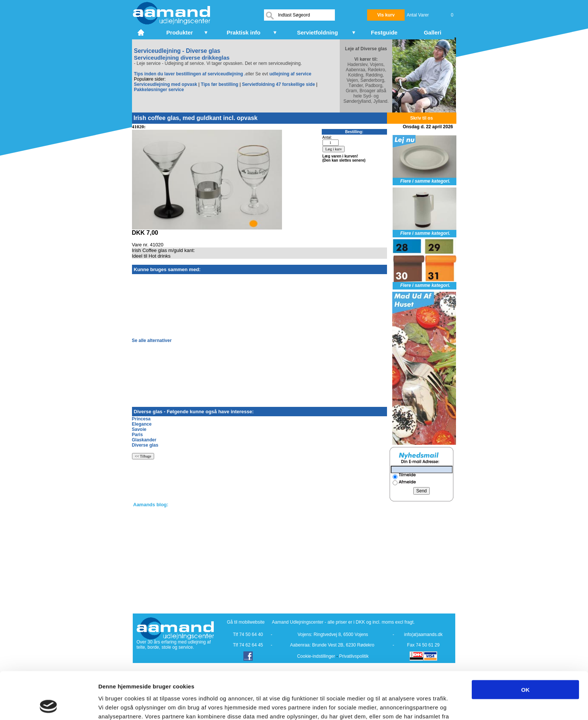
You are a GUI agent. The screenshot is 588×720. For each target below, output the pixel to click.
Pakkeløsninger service (159, 90)
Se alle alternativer (152, 340)
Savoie (139, 429)
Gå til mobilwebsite (246, 622)
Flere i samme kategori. (425, 181)
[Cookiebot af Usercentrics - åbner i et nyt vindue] (49, 705)
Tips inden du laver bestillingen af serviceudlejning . (190, 74)
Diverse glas (145, 445)
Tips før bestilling (220, 84)
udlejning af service (290, 74)
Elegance (142, 424)
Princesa (141, 419)
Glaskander (144, 440)
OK (526, 645)
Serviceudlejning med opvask (166, 84)
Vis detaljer (390, 705)
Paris (137, 435)
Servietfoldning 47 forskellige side (278, 84)
